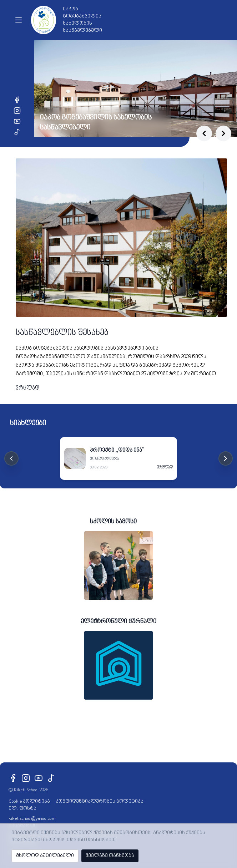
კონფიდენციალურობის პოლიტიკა (100, 801)
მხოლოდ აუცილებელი (45, 856)
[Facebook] (17, 100)
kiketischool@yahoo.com (32, 819)
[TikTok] (17, 132)
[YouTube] (17, 121)
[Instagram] (17, 111)
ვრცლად (27, 388)
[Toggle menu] (19, 20)
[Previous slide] (204, 133)
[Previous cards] (11, 458)
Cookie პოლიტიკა (29, 801)
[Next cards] (226, 458)
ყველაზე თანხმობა (110, 856)
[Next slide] (223, 133)
